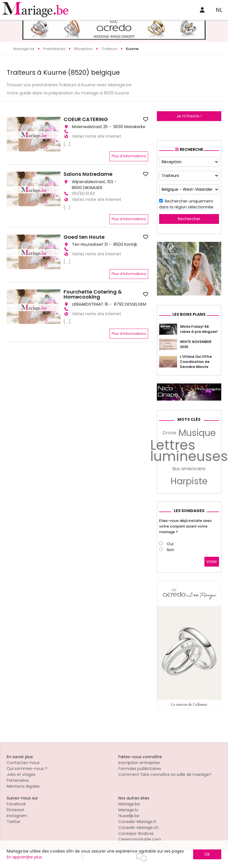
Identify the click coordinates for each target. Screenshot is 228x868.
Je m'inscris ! (189, 116)
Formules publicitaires (140, 769)
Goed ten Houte (84, 237)
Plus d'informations (129, 156)
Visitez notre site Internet (97, 136)
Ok (207, 854)
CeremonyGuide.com (140, 839)
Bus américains (189, 469)
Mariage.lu (128, 810)
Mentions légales (23, 786)
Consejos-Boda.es (136, 833)
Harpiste (189, 481)
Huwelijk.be (129, 816)
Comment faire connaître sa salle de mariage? (165, 774)
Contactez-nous (23, 763)
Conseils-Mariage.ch (138, 828)
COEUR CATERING (86, 119)
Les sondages (189, 511)
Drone (169, 433)
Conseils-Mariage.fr (137, 822)
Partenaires (18, 780)
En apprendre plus (24, 857)
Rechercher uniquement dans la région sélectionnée (186, 204)
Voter (212, 562)
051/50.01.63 (83, 194)
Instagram (17, 816)
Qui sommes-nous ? (27, 769)
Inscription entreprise (139, 763)
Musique (197, 433)
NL (219, 10)
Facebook (16, 804)
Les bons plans (189, 314)
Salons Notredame (88, 174)
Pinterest (15, 810)
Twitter (14, 822)
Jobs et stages (21, 774)
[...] (67, 144)
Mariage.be (129, 804)
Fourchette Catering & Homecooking (93, 294)
